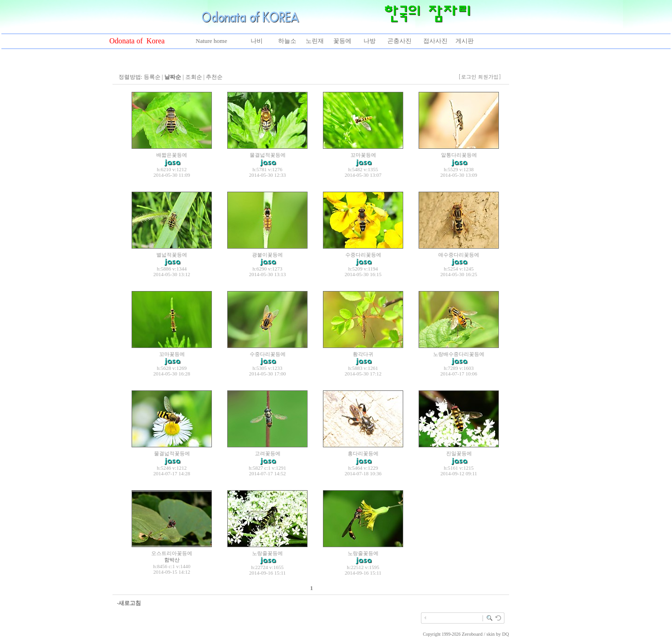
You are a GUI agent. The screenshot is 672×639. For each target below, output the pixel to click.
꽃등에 (342, 41)
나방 (370, 41)
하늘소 (287, 41)
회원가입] (490, 77)
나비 (257, 41)
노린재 (315, 41)
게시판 (465, 41)
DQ (505, 634)
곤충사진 (399, 41)
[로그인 (467, 77)
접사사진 (435, 41)
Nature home (211, 41)
